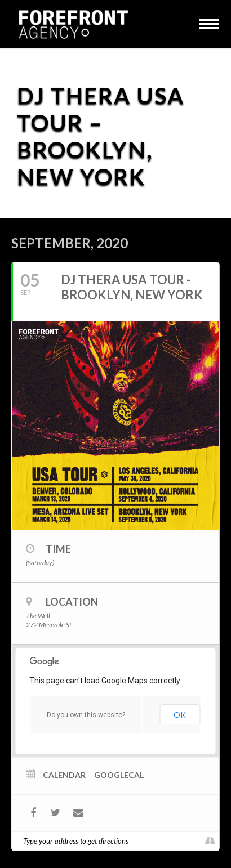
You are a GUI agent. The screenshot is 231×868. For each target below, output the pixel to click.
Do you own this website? (86, 715)
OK (180, 715)
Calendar (64, 775)
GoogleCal (119, 775)
